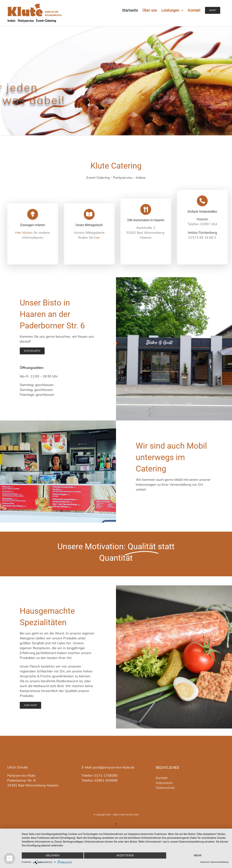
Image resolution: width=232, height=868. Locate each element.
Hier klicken (24, 233)
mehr (198, 855)
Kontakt (162, 778)
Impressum (164, 783)
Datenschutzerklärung (220, 862)
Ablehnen (53, 855)
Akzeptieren (125, 855)
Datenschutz (165, 788)
